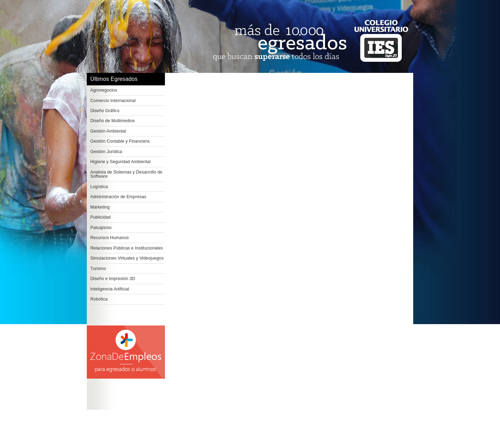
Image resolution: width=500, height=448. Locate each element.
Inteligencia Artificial (110, 289)
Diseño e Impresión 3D (113, 279)
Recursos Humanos (110, 238)
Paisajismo (101, 228)
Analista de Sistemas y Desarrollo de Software (126, 174)
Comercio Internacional (113, 101)
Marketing (100, 207)
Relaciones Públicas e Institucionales (127, 248)
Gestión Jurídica (106, 152)
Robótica (99, 299)
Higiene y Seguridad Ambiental (120, 162)
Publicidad (101, 217)
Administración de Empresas (118, 197)
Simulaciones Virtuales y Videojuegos (127, 258)
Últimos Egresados (114, 79)
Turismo (98, 269)
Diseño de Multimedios (112, 121)
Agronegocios (104, 90)
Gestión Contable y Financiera (120, 141)
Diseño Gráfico (105, 111)
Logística (99, 187)
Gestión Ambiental (108, 131)
